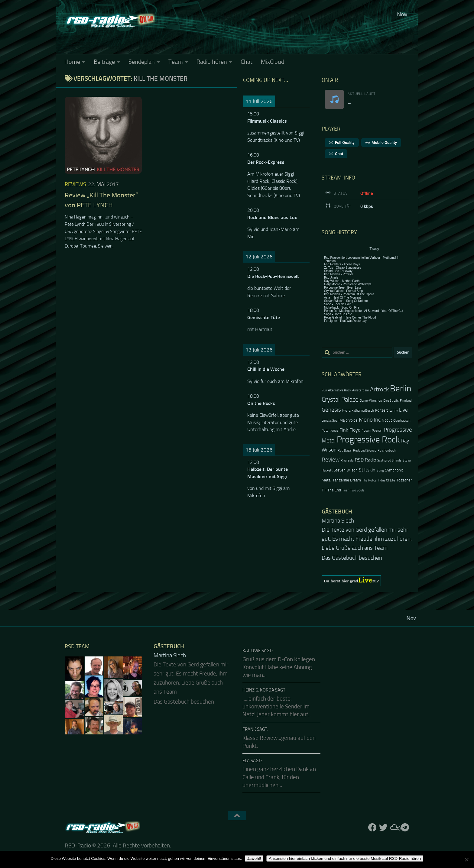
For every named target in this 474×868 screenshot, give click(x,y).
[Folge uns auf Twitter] (383, 828)
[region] (367, 581)
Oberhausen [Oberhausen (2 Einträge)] (402, 421)
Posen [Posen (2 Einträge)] (366, 431)
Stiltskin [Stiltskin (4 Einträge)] (367, 470)
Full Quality (342, 143)
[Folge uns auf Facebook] (372, 828)
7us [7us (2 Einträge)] (324, 390)
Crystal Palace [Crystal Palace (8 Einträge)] (340, 399)
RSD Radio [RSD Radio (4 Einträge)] (365, 460)
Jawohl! (254, 858)
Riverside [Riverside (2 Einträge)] (347, 460)
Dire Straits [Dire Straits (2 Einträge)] (391, 401)
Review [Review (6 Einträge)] (331, 460)
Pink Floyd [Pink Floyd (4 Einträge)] (350, 430)
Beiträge (104, 62)
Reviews (75, 184)
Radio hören (212, 62)
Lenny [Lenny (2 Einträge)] (394, 411)
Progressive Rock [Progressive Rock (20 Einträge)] (368, 440)
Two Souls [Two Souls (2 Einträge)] (357, 490)
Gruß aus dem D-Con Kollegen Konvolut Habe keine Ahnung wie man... (279, 667)
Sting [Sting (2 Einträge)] (380, 470)
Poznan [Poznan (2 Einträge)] (377, 431)
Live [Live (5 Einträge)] (403, 410)
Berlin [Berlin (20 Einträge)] (401, 389)
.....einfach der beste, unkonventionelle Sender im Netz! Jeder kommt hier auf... (277, 707)
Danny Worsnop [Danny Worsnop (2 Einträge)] (371, 401)
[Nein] (466, 860)
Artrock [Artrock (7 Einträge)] (379, 389)
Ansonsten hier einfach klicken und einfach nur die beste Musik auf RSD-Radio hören (345, 858)
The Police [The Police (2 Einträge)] (369, 480)
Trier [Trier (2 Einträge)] (346, 490)
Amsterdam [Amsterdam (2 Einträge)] (360, 390)
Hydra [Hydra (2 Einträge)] (346, 411)
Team (176, 62)
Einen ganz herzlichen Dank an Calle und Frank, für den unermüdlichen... (279, 777)
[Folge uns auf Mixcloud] (394, 828)
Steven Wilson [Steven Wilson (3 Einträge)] (346, 470)
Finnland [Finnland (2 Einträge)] (406, 401)
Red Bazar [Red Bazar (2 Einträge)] (345, 450)
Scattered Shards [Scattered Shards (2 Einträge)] (389, 460)
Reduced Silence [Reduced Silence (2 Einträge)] (365, 450)
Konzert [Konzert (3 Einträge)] (382, 410)
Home (72, 62)
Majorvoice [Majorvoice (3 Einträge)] (349, 420)
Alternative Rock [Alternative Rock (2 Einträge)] (339, 390)
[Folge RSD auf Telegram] (405, 828)
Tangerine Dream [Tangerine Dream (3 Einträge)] (347, 480)
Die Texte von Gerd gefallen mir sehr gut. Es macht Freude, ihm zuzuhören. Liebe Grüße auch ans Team (367, 539)
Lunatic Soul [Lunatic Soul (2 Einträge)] (330, 421)
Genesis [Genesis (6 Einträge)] (331, 410)
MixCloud (273, 62)
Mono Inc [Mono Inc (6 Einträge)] (370, 420)
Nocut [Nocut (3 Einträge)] (387, 420)
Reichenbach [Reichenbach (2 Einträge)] (387, 450)
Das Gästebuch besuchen (352, 558)
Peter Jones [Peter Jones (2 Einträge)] (330, 431)
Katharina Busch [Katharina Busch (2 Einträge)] (363, 411)
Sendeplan (142, 62)
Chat (247, 62)
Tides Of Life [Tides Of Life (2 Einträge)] (386, 480)
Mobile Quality (381, 143)
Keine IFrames (282, 32)
